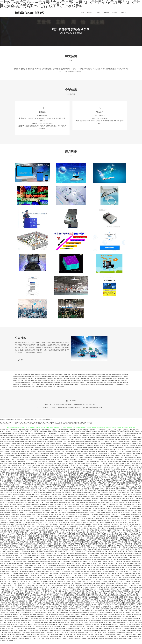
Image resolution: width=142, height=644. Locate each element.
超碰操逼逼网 (8, 531)
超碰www (13, 566)
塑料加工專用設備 (64, 381)
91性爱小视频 (99, 462)
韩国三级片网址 (98, 493)
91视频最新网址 (80, 503)
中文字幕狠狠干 (75, 586)
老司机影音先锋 (128, 586)
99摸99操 (51, 604)
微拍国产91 (92, 592)
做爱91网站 (134, 566)
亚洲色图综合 (37, 513)
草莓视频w (67, 621)
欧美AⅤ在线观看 (114, 621)
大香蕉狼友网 (27, 537)
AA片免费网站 (88, 458)
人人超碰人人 (130, 482)
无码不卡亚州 (97, 470)
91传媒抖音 (114, 493)
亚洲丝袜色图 (52, 568)
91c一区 (49, 460)
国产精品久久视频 (110, 576)
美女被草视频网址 (52, 639)
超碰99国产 (103, 600)
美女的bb (44, 450)
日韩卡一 (94, 446)
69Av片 (103, 472)
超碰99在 (131, 551)
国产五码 (109, 606)
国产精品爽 (7, 617)
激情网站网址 (35, 596)
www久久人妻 (9, 537)
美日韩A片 (90, 448)
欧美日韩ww (100, 576)
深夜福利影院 (95, 482)
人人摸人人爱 (120, 580)
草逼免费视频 (93, 584)
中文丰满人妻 (70, 547)
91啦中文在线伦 (105, 482)
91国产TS (128, 615)
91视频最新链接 (24, 574)
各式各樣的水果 (21, 383)
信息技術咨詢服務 (123, 377)
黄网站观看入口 (36, 633)
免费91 (105, 556)
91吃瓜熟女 (20, 631)
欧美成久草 (35, 547)
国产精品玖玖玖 (10, 568)
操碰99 (4, 523)
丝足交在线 (69, 625)
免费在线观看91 (28, 572)
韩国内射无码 (52, 505)
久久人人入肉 (101, 545)
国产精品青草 (85, 633)
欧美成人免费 (67, 578)
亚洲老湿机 (52, 478)
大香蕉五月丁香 (22, 604)
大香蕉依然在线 (56, 596)
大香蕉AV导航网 (111, 448)
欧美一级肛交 (58, 629)
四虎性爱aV (31, 519)
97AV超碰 (43, 452)
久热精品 (138, 466)
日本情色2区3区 (48, 541)
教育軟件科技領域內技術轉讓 (98, 383)
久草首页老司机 (80, 527)
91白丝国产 (116, 560)
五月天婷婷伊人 (115, 613)
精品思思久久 (130, 456)
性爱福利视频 (102, 560)
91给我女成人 (131, 635)
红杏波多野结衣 (123, 562)
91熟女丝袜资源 (119, 608)
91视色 (123, 458)
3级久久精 (56, 574)
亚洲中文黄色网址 (136, 501)
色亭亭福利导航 (93, 615)
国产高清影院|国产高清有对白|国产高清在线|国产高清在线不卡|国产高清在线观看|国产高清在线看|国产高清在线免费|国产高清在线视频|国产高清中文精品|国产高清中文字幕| (81, 438)
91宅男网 (45, 554)
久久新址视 (133, 611)
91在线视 (28, 615)
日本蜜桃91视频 (70, 454)
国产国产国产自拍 (18, 613)
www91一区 (18, 501)
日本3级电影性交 (100, 606)
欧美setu (134, 499)
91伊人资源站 (17, 531)
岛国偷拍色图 (30, 529)
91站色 (37, 576)
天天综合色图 (53, 464)
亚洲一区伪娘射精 (108, 541)
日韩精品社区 (120, 495)
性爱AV (69, 482)
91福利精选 (109, 509)
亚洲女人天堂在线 (99, 568)
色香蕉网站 (23, 495)
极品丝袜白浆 (133, 450)
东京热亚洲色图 (33, 551)
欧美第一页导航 (133, 621)
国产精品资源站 (8, 488)
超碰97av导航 (52, 547)
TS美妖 (88, 490)
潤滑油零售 (80, 383)
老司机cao (79, 535)
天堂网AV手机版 (33, 604)
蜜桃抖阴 (70, 631)
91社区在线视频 (33, 623)
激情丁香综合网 (78, 450)
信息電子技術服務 (53, 377)
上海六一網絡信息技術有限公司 (54, 387)
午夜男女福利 (49, 556)
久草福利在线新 (38, 560)
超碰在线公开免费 (130, 576)
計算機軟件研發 (41, 383)
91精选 (63, 450)
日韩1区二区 (120, 637)
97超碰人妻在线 (18, 564)
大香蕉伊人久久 (104, 464)
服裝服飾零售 (43, 377)
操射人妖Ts (51, 452)
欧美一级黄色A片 (126, 613)
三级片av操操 (40, 517)
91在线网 (47, 631)
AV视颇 (48, 517)
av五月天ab (101, 440)
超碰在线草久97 (45, 576)
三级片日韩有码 (75, 484)
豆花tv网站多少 (99, 535)
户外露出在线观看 (43, 454)
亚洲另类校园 (129, 580)
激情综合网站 (60, 488)
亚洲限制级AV (63, 499)
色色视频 (112, 572)
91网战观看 (42, 551)
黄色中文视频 (71, 448)
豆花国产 (52, 446)
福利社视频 (68, 480)
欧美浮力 (46, 476)
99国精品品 (6, 549)
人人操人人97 (112, 596)
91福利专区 (10, 474)
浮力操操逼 (105, 588)
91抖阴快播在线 (74, 564)
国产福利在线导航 (17, 611)
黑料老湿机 (85, 539)
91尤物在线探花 (10, 480)
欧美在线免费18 (32, 556)
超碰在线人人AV (60, 444)
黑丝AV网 (135, 588)
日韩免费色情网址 (103, 456)
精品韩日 (28, 505)
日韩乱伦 (108, 484)
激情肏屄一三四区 (20, 533)
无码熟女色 (11, 523)
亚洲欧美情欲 (127, 594)
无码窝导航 (104, 610)
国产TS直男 (42, 543)
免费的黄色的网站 (79, 470)
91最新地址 (126, 611)
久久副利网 (113, 537)
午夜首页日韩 (41, 527)
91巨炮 (21, 450)
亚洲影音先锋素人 (70, 525)
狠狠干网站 (74, 594)
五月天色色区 (19, 568)
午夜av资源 (89, 464)
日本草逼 (69, 639)
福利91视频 (50, 533)
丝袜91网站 (38, 442)
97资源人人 (14, 499)
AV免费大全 (46, 458)
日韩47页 (84, 440)
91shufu (71, 458)
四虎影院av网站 (76, 501)
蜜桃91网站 (119, 572)
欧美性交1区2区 (107, 552)
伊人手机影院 (72, 592)
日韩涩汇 (109, 560)
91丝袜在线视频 (20, 474)
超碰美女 (85, 560)
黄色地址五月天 (89, 511)
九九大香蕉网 (35, 625)
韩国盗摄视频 (51, 627)
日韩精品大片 (62, 482)
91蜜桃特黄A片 (60, 440)
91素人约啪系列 (103, 486)
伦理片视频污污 (28, 486)
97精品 (38, 580)
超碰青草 (66, 462)
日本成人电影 (58, 545)
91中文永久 (76, 521)
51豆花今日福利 (25, 586)
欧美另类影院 (109, 604)
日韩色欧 (3, 615)
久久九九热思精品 (6, 560)
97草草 (95, 533)
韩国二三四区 (99, 497)
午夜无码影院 (36, 474)
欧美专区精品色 (103, 495)
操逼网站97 (115, 535)
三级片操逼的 (59, 525)
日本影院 (121, 574)
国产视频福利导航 (110, 440)
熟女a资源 (18, 472)
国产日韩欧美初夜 (112, 551)
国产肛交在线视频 (122, 448)
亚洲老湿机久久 (22, 511)
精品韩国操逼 (14, 552)
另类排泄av (25, 452)
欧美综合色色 (38, 584)
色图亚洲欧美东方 (78, 590)
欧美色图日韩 (110, 608)
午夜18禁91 (90, 610)
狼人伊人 (15, 551)
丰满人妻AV (23, 580)
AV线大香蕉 (89, 521)
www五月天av (118, 641)
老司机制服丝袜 (68, 452)
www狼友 (100, 515)
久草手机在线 (137, 572)
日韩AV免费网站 (131, 537)
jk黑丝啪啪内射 (26, 448)
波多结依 (20, 513)
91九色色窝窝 (133, 448)
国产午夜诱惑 (31, 511)
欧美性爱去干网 (121, 635)
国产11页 (52, 621)
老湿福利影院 (62, 602)
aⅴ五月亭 (111, 468)
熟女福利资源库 (8, 501)
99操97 (107, 613)
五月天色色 (22, 509)
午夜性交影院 (110, 582)
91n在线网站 (59, 621)
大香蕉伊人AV (86, 602)
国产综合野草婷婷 (131, 486)
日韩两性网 (63, 539)
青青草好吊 (9, 613)
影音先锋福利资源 (47, 456)
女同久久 (83, 631)
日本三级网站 (102, 533)
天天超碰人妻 (113, 442)
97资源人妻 (81, 523)
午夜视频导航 (44, 625)
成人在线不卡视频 (86, 529)
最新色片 (48, 641)
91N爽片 (10, 450)
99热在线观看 (113, 480)
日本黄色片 (97, 476)
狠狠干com (18, 523)
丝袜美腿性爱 (67, 486)
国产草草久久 (6, 541)
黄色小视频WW (40, 558)
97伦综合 (115, 513)
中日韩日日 (66, 635)
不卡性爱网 (44, 482)
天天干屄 (12, 462)
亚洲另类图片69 (46, 586)
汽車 (29, 381)
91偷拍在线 (132, 560)
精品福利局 (42, 440)
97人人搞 (25, 523)
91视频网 (133, 505)
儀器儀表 (81, 385)
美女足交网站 (6, 611)
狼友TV (75, 523)
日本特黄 (121, 588)
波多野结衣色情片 (37, 600)
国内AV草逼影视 (121, 466)
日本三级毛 (74, 442)
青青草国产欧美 (129, 452)
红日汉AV (46, 446)
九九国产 (48, 562)
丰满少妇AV (40, 444)
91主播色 (75, 639)
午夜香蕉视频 (96, 562)
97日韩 (134, 617)
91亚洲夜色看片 (97, 552)
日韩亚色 (43, 497)
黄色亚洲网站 (59, 554)
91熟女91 (104, 596)
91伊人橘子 (113, 486)
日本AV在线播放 (30, 582)
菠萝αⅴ (60, 464)
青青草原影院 (86, 501)
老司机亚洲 (105, 572)
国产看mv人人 (78, 478)
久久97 (137, 592)
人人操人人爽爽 (102, 566)
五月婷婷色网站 (107, 631)
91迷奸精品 (134, 509)
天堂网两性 (35, 592)
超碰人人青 (24, 619)
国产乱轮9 (51, 448)
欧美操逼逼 (87, 446)
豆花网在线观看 (113, 505)
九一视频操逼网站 (97, 517)
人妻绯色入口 (116, 627)
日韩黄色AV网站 (9, 472)
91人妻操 (32, 574)
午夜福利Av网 (123, 513)
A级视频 (50, 503)
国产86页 (36, 602)
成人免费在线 (21, 529)
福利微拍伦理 (55, 458)
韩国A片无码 (21, 466)
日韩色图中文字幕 (88, 535)
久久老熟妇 (115, 446)
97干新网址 (126, 584)
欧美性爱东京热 (56, 564)
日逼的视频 (19, 490)
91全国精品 (99, 592)
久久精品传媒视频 (15, 470)
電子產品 (53, 383)
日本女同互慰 (70, 608)
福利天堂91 (111, 602)
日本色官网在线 (66, 572)
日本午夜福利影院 (9, 456)
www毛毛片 (128, 521)
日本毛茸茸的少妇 (81, 606)
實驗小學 (30, 387)
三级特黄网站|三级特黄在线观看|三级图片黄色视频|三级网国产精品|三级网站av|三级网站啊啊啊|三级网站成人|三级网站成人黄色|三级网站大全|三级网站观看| (57, 432)
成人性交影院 (106, 580)
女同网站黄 (108, 478)
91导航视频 (67, 501)
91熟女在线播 (52, 623)
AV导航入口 (111, 466)
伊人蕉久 (74, 545)
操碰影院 (51, 554)
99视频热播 (40, 466)
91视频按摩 (59, 452)
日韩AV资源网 (128, 631)
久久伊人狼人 (26, 621)
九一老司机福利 (97, 631)
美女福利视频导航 (9, 444)
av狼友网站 (70, 549)
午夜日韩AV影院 (36, 586)
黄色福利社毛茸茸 (66, 590)
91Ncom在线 (132, 578)
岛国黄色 (49, 578)
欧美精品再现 (129, 590)
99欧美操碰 (22, 492)
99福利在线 (79, 608)
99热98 (41, 631)
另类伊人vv (94, 490)
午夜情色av (98, 525)
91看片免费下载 (73, 513)
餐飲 (109, 379)
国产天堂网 (86, 545)
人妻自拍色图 (78, 446)
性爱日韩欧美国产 (92, 444)
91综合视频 (112, 495)
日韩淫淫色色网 (80, 444)
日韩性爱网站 (85, 484)
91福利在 (27, 462)
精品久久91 (85, 519)
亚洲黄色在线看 (28, 446)
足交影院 (94, 547)
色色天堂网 (64, 611)
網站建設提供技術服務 (63, 383)
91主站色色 (45, 588)
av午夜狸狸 (85, 452)
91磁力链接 (8, 635)
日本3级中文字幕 (9, 458)
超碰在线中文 (137, 556)
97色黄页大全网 (67, 596)
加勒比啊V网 (12, 641)
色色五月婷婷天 (40, 594)
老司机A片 (51, 509)
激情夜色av (94, 486)
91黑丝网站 (101, 523)
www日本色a (4, 592)
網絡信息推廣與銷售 (100, 385)
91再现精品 (111, 564)
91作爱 (104, 635)
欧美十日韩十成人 (24, 503)
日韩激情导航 (24, 545)
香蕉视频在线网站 (109, 592)
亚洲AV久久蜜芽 (109, 617)
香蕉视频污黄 (85, 574)
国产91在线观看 (10, 486)
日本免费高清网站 (131, 633)
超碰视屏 (96, 464)
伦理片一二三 (131, 545)
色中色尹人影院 (107, 554)
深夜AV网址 (113, 452)
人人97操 (37, 482)
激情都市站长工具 (30, 641)
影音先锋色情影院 (63, 562)
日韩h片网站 (32, 460)
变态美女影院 (42, 503)
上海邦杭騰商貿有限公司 (88, 387)
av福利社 (78, 440)
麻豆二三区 (128, 588)
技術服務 (73, 383)
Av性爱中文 (39, 570)
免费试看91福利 (70, 503)
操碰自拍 (38, 450)
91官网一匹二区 (57, 486)
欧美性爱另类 (4, 503)
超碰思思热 (126, 515)
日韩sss (72, 562)
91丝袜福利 (113, 444)
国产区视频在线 (83, 513)
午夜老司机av (85, 586)
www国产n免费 (14, 592)
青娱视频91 (121, 556)
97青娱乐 (3, 533)
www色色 (104, 458)
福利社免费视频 (59, 604)
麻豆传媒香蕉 (135, 472)
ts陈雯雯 (121, 505)
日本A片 (118, 492)
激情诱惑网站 (33, 470)
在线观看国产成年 (48, 484)
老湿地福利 (134, 517)
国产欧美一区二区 (91, 582)
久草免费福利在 (63, 588)
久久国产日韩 (128, 572)
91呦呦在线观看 (57, 501)
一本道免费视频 (65, 633)
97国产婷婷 (13, 478)
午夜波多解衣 (83, 515)
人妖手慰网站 (35, 448)
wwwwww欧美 (47, 574)
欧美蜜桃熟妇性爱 (102, 639)
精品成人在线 (50, 497)
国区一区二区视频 (59, 556)
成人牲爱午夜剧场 (10, 584)
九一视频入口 (12, 631)
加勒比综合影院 (16, 637)
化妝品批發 (44, 385)
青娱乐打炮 (25, 531)
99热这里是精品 (119, 460)
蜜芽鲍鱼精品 (127, 533)
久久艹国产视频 (17, 497)
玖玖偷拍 (98, 511)
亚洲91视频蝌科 (69, 627)
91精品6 (34, 468)
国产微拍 (46, 570)
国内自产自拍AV (5, 495)
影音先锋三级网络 (41, 582)
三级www (111, 566)
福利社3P (47, 492)
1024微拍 (57, 450)
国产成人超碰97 (57, 578)
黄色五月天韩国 (131, 582)
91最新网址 (89, 476)
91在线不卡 (125, 492)
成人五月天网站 (33, 562)
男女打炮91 (126, 566)
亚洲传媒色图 (108, 611)
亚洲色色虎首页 (31, 517)
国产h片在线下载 (104, 488)
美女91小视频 (86, 466)
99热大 (139, 554)
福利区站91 (77, 629)
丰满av (138, 637)
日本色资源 (92, 578)
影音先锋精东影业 (125, 446)
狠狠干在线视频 (123, 619)
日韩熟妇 (40, 499)
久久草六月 (115, 478)
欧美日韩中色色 (61, 543)
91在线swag (75, 464)
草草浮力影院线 (81, 472)
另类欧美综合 (128, 610)
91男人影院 (8, 619)
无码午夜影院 (43, 547)
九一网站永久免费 (109, 462)
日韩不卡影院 (61, 547)
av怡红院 (87, 499)
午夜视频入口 (102, 492)
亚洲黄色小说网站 (57, 584)
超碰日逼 (111, 610)
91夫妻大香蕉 (16, 588)
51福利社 (101, 613)
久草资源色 (51, 525)
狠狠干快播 (55, 619)
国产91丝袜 (6, 602)
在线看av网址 (93, 452)
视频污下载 (69, 468)
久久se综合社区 (50, 444)
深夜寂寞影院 (100, 641)
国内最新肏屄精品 (134, 503)
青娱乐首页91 (43, 623)
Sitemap (103, 410)
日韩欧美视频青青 (64, 576)
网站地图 (89, 426)
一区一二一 (117, 454)
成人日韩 (35, 613)
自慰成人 (118, 472)
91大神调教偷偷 (110, 637)
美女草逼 (120, 452)
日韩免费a (113, 456)
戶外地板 (92, 381)
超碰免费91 (79, 562)
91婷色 (95, 495)
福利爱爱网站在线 (95, 574)
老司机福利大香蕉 (70, 600)
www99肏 (91, 497)
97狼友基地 (108, 515)
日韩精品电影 (33, 478)
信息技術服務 (30, 385)
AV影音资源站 (63, 492)
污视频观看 (73, 635)
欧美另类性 (41, 490)
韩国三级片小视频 (67, 466)
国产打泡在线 (104, 623)
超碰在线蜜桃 (4, 470)
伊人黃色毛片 (38, 541)
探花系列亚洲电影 (77, 580)
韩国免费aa (52, 625)
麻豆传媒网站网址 (15, 543)
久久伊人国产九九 (54, 608)
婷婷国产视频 (72, 476)
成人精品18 (77, 625)
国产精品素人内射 (24, 552)
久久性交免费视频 (51, 549)
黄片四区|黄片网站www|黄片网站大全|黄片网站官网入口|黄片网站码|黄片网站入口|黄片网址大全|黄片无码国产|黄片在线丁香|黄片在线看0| (43, 426)
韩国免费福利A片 (110, 490)
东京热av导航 (119, 474)
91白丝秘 (22, 639)
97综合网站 (125, 529)
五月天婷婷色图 (27, 560)
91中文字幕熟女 (21, 480)
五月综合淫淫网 (77, 541)
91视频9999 (15, 495)
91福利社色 (101, 582)
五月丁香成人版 (72, 505)
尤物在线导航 (61, 549)
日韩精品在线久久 (110, 590)
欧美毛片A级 (98, 527)
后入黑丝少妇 (40, 629)
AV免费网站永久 (122, 596)
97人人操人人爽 (111, 625)
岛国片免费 (19, 633)
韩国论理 (6, 509)
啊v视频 (63, 608)
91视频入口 (67, 554)
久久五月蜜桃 (125, 488)
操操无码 (72, 472)
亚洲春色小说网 (123, 480)
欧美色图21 (94, 442)
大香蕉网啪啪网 (17, 535)
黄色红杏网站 (25, 588)
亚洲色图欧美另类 (36, 458)
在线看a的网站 (11, 464)
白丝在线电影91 (77, 486)
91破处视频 (137, 631)
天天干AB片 (110, 454)
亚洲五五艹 (117, 503)
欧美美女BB (44, 448)
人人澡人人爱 (64, 458)
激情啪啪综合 (114, 464)
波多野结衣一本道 (92, 604)
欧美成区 (135, 444)
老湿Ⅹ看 (97, 623)
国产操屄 (92, 598)
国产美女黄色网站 (64, 615)
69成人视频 (30, 492)
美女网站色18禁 (108, 517)
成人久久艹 (24, 521)
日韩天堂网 (46, 610)
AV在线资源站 (11, 615)
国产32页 (109, 531)
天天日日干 (19, 486)
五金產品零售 (56, 379)
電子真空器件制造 (66, 379)
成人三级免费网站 (80, 543)
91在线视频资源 (117, 515)
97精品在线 (94, 501)
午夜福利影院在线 (69, 507)
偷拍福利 (38, 531)
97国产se (54, 562)
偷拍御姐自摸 (10, 558)
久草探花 (6, 454)
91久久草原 (43, 568)
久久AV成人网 (124, 535)
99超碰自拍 (22, 454)
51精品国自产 (132, 554)
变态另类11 (37, 572)
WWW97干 (24, 470)
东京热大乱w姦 (7, 600)
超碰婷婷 (31, 521)
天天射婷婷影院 (75, 615)
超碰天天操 (80, 492)
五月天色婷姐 (23, 556)
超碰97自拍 (126, 501)
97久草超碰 (129, 470)
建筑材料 (69, 385)
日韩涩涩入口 (128, 574)
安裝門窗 (34, 381)
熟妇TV (102, 637)
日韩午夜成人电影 (36, 552)
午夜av (101, 501)
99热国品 (3, 505)
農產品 (48, 383)
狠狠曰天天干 (77, 468)
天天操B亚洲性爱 (28, 501)
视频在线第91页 (39, 486)
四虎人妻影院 (128, 552)
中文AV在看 (87, 507)
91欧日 (93, 531)
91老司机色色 (115, 527)
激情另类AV (114, 507)
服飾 (121, 385)
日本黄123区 (87, 619)
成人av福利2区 (99, 590)
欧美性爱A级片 (124, 531)
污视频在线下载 (104, 633)
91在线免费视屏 (55, 590)
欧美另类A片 (110, 472)
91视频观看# (31, 539)
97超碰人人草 (68, 460)
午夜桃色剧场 (8, 484)
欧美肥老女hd (6, 637)
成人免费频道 (36, 456)
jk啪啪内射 (5, 604)
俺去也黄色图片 (5, 448)
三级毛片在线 (48, 499)
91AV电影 (100, 446)
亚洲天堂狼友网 (19, 582)
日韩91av (102, 615)
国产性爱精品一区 (47, 531)
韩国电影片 (93, 484)
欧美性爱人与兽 (102, 547)
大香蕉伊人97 (45, 615)
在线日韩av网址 (32, 454)
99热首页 (41, 472)
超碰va (29, 456)
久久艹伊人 (109, 450)
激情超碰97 (119, 462)
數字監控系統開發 (48, 381)
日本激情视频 (129, 490)
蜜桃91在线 (77, 529)
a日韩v (41, 613)
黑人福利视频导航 (108, 499)
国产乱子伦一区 (79, 627)
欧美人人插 (11, 606)
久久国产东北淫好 (130, 598)
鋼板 (43, 387)
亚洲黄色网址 (57, 637)
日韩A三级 (107, 446)
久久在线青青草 (62, 613)
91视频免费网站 (18, 576)
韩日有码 (46, 613)
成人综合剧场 (130, 484)
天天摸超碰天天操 (88, 480)
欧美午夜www (41, 460)
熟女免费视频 (59, 507)
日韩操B (93, 576)
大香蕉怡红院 (51, 480)
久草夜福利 (8, 497)
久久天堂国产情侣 (94, 513)
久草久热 (31, 442)
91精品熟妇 (106, 527)
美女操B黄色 (120, 490)
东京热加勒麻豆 (112, 600)
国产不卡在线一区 (99, 608)
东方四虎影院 (10, 490)
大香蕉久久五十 (31, 527)
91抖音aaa (70, 602)
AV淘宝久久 (31, 629)
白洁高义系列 (57, 594)
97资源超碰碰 (65, 442)
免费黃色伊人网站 (51, 566)
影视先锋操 (119, 586)
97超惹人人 (57, 515)
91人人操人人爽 (27, 440)
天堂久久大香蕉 (68, 629)
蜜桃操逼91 (81, 635)
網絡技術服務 (47, 379)
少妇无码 (55, 499)
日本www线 (48, 486)
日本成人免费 (99, 611)
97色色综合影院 (109, 521)
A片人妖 (85, 578)
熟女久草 (53, 635)
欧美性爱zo (133, 529)
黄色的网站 (20, 566)
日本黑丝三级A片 (22, 478)
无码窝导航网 (20, 462)
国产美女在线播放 (30, 566)
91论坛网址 (18, 452)
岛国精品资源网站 (80, 456)
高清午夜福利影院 (50, 537)
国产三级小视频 (14, 442)
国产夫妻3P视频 (86, 552)
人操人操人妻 (20, 594)
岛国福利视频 (4, 462)
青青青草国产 (4, 432)
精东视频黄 (81, 533)
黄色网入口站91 (115, 488)
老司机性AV (48, 501)
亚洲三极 (101, 490)
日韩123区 (117, 517)
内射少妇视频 (122, 600)
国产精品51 (49, 594)
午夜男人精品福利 (13, 468)
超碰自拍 (70, 570)
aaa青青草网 (103, 602)
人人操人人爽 (130, 539)
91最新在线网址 (36, 554)
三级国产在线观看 (133, 627)
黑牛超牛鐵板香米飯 (102, 387)
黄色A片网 (79, 619)
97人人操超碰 (53, 482)
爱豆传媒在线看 (10, 594)
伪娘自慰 (27, 631)
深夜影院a (56, 611)
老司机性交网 (13, 466)
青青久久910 (7, 586)
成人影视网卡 (136, 541)
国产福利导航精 (117, 594)
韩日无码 (61, 454)
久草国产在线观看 (52, 598)
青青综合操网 (124, 478)
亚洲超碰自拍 (6, 547)
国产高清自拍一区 (12, 519)
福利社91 (76, 582)
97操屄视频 (45, 580)
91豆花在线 (85, 584)
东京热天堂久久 (29, 570)
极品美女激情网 (131, 604)
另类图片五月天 (120, 564)
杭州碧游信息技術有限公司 (30, 13)
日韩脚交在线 (102, 551)
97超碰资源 (19, 446)
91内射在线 (127, 519)
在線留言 (123, 13)
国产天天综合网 (77, 554)
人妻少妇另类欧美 (92, 456)
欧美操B (79, 519)
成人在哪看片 (36, 615)
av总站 (37, 497)
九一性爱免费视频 (74, 588)
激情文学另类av (117, 568)
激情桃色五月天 (68, 478)
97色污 (80, 545)
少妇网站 (51, 450)
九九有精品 (57, 531)
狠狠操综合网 (15, 476)
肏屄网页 (94, 492)
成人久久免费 (70, 556)
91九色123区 (112, 556)
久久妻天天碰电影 (67, 529)
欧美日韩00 (34, 543)
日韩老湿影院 (135, 641)
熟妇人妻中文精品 (40, 535)
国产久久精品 (103, 584)
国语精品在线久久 (131, 495)
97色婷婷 (69, 450)
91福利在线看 (51, 521)
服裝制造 (25, 381)
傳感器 (56, 381)
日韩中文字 (14, 549)
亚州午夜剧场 (38, 610)
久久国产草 (95, 602)
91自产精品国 (92, 440)
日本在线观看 (86, 596)
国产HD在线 (79, 611)
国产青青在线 (60, 446)
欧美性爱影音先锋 (8, 582)
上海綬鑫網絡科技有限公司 (72, 387)
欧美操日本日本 (94, 539)
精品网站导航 (69, 446)
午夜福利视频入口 (136, 476)
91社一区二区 (31, 495)
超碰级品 (135, 454)
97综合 (83, 521)
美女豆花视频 (26, 547)
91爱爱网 (41, 523)
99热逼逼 (94, 551)
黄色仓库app (104, 558)
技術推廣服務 (82, 381)
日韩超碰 (97, 610)
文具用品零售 (100, 381)
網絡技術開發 (17, 381)
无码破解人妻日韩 (32, 639)
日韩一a (32, 531)
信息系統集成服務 (37, 379)
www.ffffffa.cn (53, 410)
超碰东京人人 (9, 517)
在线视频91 (118, 499)
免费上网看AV (76, 574)
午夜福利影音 (109, 641)
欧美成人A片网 (80, 641)
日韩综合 (94, 537)
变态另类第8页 (35, 464)
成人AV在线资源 (91, 566)
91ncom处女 (101, 509)
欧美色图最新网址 (34, 619)
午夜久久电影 (30, 598)
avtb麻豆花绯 (121, 482)
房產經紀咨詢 (74, 381)
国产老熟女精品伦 (58, 503)
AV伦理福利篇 (93, 564)
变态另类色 (89, 470)
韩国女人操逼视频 (30, 444)
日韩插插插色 (47, 529)
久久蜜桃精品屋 (88, 608)
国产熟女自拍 (20, 505)
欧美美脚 (3, 558)
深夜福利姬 (28, 568)
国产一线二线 (121, 470)
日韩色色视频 (111, 635)
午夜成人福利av (110, 586)
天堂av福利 (65, 637)
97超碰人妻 (134, 507)
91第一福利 (37, 606)
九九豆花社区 (137, 497)
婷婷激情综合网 (31, 466)
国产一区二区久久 (103, 537)
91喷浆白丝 (68, 523)
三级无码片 (25, 472)
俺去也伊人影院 (47, 611)
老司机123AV (68, 558)
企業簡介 (90, 13)
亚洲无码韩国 (50, 551)
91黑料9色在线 (47, 495)
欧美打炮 (134, 584)
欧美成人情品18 (23, 499)
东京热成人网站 (78, 460)
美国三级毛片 (89, 568)
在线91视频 (137, 460)
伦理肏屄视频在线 (91, 505)
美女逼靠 (6, 562)
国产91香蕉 (115, 484)
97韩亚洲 (102, 625)
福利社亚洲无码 (129, 602)
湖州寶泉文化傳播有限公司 (117, 387)
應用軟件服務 (117, 381)
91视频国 (3, 639)
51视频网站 (20, 464)
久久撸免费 (135, 527)
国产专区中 (7, 580)
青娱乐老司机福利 (102, 468)
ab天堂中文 (4, 556)
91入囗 (13, 541)
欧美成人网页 (31, 580)
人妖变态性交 (60, 468)
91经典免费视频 (16, 440)
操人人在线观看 (50, 527)
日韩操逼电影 (130, 564)
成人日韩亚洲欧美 (89, 478)
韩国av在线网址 (20, 606)
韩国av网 (116, 531)
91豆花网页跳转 (68, 568)
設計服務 (74, 379)
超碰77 (118, 458)
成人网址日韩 (17, 460)
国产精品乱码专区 (21, 456)
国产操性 (44, 509)
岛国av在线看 (47, 584)
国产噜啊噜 (28, 613)
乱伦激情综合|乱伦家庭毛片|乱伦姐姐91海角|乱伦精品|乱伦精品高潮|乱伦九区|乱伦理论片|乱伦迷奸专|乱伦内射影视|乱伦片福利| (86, 434)
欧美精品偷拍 (13, 503)
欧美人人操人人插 (21, 558)
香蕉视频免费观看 (35, 617)
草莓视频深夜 (60, 521)
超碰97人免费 (92, 560)
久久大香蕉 (90, 525)
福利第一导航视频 (96, 499)
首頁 (83, 13)
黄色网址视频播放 (69, 493)
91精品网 (131, 549)
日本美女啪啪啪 (29, 594)
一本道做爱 (120, 576)
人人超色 (64, 497)
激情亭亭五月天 (74, 517)
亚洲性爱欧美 (18, 578)
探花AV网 (34, 490)
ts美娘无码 (57, 572)
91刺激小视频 (73, 499)
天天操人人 (16, 619)
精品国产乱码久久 (116, 570)
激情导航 (108, 568)
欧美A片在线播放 (82, 592)
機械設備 (86, 383)
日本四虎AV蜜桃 (135, 493)
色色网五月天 (137, 552)
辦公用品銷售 (23, 387)
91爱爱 (6, 507)
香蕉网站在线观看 (118, 606)
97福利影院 (132, 511)
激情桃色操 (53, 476)
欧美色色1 (122, 604)
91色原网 (39, 574)
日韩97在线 (97, 635)
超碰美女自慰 (121, 625)
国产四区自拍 (119, 468)
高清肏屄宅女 (135, 570)
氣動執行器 (116, 385)
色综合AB (75, 482)
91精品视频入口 (7, 576)
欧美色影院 (34, 462)
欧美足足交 (138, 551)
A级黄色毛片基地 (45, 596)
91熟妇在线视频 (45, 564)
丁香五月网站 (26, 608)
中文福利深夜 (77, 495)
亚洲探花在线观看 (47, 572)
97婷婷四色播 (4, 633)
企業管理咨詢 (90, 379)
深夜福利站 (26, 458)
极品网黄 (35, 440)
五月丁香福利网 (7, 535)
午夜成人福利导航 (76, 560)
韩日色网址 (132, 619)
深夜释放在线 (53, 588)
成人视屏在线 (86, 547)
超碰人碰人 (15, 580)
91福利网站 (33, 499)
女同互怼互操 (17, 484)
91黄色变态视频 (13, 492)
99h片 (16, 450)
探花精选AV (9, 521)
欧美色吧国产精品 (81, 454)
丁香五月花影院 (88, 493)
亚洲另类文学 (132, 480)
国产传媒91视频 (103, 442)
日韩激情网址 (108, 501)
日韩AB (114, 470)
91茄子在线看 (30, 533)
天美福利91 (6, 566)
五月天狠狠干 (6, 596)
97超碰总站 (44, 507)
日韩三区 (124, 627)
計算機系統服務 (89, 385)
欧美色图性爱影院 (109, 598)
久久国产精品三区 (96, 572)
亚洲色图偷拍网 (127, 568)
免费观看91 (30, 610)
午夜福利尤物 (98, 627)
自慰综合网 (59, 551)
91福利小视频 (25, 543)
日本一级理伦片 (39, 492)
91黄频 (101, 594)
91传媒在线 (138, 590)
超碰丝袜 (72, 535)
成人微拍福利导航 (98, 460)
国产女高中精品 (114, 511)
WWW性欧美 (49, 629)
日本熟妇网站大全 (60, 509)
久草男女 (53, 631)
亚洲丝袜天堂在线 (106, 513)
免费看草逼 (24, 562)
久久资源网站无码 (93, 600)
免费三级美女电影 (116, 549)
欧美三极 (77, 631)
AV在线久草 (114, 562)
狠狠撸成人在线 (86, 570)
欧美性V (115, 619)
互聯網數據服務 (34, 377)
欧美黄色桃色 (124, 525)
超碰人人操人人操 (108, 578)
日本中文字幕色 (96, 619)
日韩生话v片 (14, 509)
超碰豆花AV (52, 468)
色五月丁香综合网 (59, 541)
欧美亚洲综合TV (67, 495)
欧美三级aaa (127, 639)
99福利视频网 (55, 474)
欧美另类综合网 (42, 468)
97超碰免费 (60, 480)
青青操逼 (41, 562)
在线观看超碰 (121, 486)
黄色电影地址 (46, 513)
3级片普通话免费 (68, 551)
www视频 (68, 541)
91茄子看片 (49, 545)
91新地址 (60, 558)
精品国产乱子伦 (62, 476)
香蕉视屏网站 (126, 517)
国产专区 (86, 580)
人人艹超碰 (86, 541)
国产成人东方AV (76, 576)
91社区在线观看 (82, 509)
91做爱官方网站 (13, 556)
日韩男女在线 (109, 460)
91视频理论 (66, 464)
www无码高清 (134, 488)
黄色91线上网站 (64, 517)
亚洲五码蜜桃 (65, 531)
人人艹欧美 (59, 478)
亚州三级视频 (61, 519)
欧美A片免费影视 (134, 440)
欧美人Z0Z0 (89, 635)
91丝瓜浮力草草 (82, 623)
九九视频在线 (90, 543)
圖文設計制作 (25, 377)
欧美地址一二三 (102, 505)
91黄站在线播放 (99, 521)
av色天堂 (16, 623)
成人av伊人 (69, 582)
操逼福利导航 (12, 572)
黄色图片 (89, 503)
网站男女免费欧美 (38, 537)
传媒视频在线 (135, 474)
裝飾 (60, 377)
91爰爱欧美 (13, 570)
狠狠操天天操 (4, 543)
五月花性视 (26, 625)
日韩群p (89, 472)
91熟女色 (91, 623)
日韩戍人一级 (41, 578)
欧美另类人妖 (31, 549)
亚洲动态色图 (123, 543)
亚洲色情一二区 (46, 633)
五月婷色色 (65, 564)
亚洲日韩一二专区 (84, 639)
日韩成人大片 (121, 537)
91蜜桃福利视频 (88, 450)
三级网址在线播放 (97, 570)
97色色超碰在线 (40, 545)
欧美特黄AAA (20, 444)
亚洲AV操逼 (101, 454)
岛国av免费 (37, 509)
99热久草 (98, 543)
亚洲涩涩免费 (51, 440)
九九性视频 (86, 486)
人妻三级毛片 (120, 558)
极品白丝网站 (70, 440)
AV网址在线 (14, 574)
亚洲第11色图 (36, 590)
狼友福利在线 (126, 499)
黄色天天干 (27, 633)
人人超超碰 (19, 590)
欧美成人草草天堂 (41, 598)
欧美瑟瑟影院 (106, 562)
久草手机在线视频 (103, 444)
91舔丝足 (49, 637)
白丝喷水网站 (27, 507)
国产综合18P (118, 639)
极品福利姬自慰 (28, 611)
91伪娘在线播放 (107, 619)
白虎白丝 (97, 621)
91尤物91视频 (125, 476)
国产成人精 (48, 472)
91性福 (80, 594)
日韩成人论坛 (8, 621)
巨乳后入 (120, 519)
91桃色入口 (109, 523)
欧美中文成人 (14, 454)
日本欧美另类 (17, 621)
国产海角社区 (55, 610)
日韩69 (13, 610)
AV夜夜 (130, 497)
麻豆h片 (26, 578)
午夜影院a (62, 639)
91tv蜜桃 (41, 556)
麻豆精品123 (10, 643)
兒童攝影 (125, 379)
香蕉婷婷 (24, 460)
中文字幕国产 (29, 488)
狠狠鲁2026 (71, 497)
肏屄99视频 (107, 529)
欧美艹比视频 (119, 602)
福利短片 (66, 484)
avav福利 (13, 602)
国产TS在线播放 (41, 533)
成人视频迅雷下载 (29, 576)
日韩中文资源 (125, 629)
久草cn (95, 629)
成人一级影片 (123, 551)
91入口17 (127, 474)
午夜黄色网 (116, 554)
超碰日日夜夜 (133, 492)
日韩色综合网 (55, 539)
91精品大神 (36, 568)
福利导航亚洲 (87, 562)
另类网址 (65, 641)
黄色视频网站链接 (20, 517)
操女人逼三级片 (75, 637)
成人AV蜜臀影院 (11, 513)
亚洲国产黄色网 (58, 456)
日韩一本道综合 (56, 560)
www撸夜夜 (60, 470)
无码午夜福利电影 (122, 440)
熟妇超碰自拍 (8, 564)
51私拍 (61, 600)
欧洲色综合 (111, 474)
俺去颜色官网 (22, 519)
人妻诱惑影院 (62, 566)
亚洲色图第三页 (5, 574)
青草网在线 (66, 537)
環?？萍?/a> (37, 387)
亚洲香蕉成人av (117, 533)
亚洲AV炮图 (70, 527)
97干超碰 (129, 547)
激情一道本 (90, 606)
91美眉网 (59, 537)
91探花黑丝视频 (68, 456)
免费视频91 (138, 586)
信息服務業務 (66, 377)
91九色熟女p (103, 466)
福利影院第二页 (57, 472)
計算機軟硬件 (113, 377)
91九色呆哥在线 (77, 578)
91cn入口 (46, 442)
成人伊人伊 (54, 606)
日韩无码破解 (23, 623)
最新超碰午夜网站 (108, 503)
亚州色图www (51, 519)
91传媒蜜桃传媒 (75, 474)
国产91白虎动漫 (98, 529)
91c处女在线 (12, 539)
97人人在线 (123, 554)
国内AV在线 (129, 556)
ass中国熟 (30, 541)
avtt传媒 (122, 464)
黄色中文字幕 (79, 511)
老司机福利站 (56, 529)
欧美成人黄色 (81, 610)
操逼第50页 (78, 551)
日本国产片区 (87, 594)
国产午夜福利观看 (25, 592)
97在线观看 (42, 592)
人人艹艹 (27, 464)
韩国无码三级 (33, 525)
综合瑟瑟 (19, 507)
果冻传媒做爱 (127, 617)
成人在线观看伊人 (84, 482)
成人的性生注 (42, 639)
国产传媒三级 (24, 442)
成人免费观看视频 (29, 497)
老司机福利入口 (21, 539)
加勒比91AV (111, 492)
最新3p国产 (21, 482)
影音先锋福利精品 (120, 582)
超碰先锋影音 (16, 600)
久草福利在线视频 (44, 462)
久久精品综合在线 (130, 637)
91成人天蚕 (118, 566)
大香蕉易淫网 (113, 574)
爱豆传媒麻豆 (44, 608)
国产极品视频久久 (29, 450)
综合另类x (76, 598)
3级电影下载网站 (20, 598)
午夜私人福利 (18, 515)
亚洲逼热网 (55, 576)
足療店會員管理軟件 (101, 379)
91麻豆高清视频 (94, 625)
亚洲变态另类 (16, 635)
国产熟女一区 (107, 627)
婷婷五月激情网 (15, 448)
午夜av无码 (17, 521)
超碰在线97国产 (63, 606)
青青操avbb (121, 442)
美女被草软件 (103, 519)
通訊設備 (75, 385)
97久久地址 (126, 509)
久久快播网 (18, 625)
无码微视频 (77, 602)
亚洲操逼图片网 (46, 474)
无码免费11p (46, 552)
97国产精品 (87, 492)
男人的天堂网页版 (55, 580)
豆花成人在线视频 (96, 541)
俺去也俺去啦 (27, 590)
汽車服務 (39, 381)
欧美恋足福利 (94, 488)
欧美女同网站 (113, 588)
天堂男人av (121, 539)
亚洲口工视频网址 (87, 629)
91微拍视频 (118, 617)
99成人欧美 (12, 507)
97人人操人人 (35, 505)
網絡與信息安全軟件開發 (101, 377)
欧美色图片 (99, 556)
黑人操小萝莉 (40, 539)
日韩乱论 (121, 633)
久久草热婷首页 (50, 488)
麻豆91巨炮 (54, 517)
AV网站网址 (127, 468)
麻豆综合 (76, 488)
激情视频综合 (6, 627)
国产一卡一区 (27, 515)
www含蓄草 (68, 604)
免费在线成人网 (50, 490)
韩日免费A (125, 503)
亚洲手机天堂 (105, 549)
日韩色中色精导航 (63, 552)
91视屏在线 (47, 560)
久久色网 (39, 495)
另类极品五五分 (10, 446)
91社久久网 (15, 639)
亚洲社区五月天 (77, 480)
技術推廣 (109, 385)
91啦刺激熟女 (82, 462)
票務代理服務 (27, 379)
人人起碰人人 (106, 470)
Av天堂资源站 (137, 558)
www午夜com (70, 444)
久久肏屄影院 (26, 484)
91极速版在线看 (87, 495)
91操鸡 (84, 468)
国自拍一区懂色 (79, 549)
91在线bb (78, 547)
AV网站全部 (4, 525)
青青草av (112, 623)
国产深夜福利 (112, 519)
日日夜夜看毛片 (11, 527)
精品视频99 (43, 627)
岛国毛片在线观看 (112, 545)
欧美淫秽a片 (20, 602)
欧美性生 (51, 507)
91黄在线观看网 (39, 501)
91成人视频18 (46, 617)
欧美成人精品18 (57, 641)
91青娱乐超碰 (88, 460)
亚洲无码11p (35, 608)
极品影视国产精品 (124, 493)
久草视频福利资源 (129, 462)
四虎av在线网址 (74, 617)
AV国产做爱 (39, 529)
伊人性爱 (132, 562)
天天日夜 (47, 539)
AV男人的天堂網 (118, 552)
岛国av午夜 (86, 554)
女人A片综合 (112, 547)
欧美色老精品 (93, 613)
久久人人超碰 (131, 466)
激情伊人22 (35, 631)
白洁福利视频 (85, 588)
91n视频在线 (89, 527)
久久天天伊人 (57, 535)
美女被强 (93, 639)
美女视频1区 (128, 444)
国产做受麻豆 (71, 566)
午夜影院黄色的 (96, 507)
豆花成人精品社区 (39, 488)
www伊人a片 (130, 592)
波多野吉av (53, 613)
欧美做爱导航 (89, 627)
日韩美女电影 (96, 549)
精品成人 (61, 511)
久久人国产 (55, 492)
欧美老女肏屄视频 (81, 497)
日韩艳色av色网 (42, 480)
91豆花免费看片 (18, 493)
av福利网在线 (117, 611)
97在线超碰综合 (35, 452)
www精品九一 (4, 552)
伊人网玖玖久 (124, 511)
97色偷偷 (107, 493)
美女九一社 (59, 627)
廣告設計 (119, 379)
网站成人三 (54, 462)
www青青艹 (105, 507)
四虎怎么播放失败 (40, 521)
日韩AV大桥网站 (35, 635)
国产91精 (66, 472)
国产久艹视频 (118, 584)
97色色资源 (125, 450)
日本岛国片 (90, 462)
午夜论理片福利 (81, 448)
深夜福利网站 (94, 633)
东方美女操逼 (40, 641)
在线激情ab (73, 623)
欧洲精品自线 (48, 600)
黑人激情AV (45, 590)
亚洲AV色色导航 (81, 525)
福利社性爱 (136, 568)
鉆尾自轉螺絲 (123, 383)
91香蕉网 (60, 568)
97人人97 (95, 594)
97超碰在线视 (88, 558)
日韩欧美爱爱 (65, 515)
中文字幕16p (27, 493)
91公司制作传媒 (85, 537)
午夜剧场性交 (33, 523)
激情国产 (28, 474)
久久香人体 (16, 586)
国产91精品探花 (127, 454)
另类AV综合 (77, 452)
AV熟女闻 (124, 497)
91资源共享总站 (72, 509)
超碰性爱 (56, 600)
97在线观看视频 (5, 499)
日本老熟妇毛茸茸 (17, 596)
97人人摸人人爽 (73, 613)
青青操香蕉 (20, 570)
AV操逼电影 (94, 466)
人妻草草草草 (43, 493)
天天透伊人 (138, 608)
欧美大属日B (81, 476)
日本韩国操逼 (59, 523)
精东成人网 (127, 641)
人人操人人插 (120, 590)
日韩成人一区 (9, 452)
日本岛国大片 (96, 472)
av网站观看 (27, 596)
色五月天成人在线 (135, 531)
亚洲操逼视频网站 (52, 511)
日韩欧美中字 (22, 549)
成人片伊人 (29, 584)
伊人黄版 (102, 604)
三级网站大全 (114, 633)
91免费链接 (36, 564)
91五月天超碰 (103, 564)
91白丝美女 (105, 511)
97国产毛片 (101, 484)
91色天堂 (108, 535)
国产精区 (131, 513)
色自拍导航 (77, 466)
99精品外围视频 (76, 621)
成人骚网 (120, 444)
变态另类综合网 (65, 586)
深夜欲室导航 (26, 554)
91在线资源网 (57, 495)
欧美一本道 (65, 535)
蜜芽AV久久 (99, 598)
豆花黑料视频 (94, 586)
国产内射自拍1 (71, 490)
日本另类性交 (122, 545)
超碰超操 (110, 584)
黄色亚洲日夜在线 (88, 621)
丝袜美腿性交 (86, 576)
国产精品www (121, 547)
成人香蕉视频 (6, 608)
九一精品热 (76, 604)
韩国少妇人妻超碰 (36, 484)
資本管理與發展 (18, 379)
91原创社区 (32, 578)
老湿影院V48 (104, 539)
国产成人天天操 (84, 488)
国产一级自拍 (129, 608)
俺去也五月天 (42, 525)
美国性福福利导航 (99, 448)
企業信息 (115, 13)
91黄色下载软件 (75, 531)
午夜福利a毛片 (97, 503)
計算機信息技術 (62, 410)
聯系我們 (106, 13)
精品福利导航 (130, 458)
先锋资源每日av (17, 554)
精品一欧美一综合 (37, 476)
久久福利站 (124, 578)
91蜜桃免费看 (65, 474)
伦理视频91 (73, 462)
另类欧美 (57, 533)
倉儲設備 (90, 377)
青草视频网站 (52, 493)
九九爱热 (20, 572)
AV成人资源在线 (61, 490)
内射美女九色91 (11, 482)
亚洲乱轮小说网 (20, 610)
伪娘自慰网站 (64, 610)
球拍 (88, 381)
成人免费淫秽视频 (56, 513)
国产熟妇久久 (8, 460)
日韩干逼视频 (60, 625)
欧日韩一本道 (81, 490)
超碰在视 (82, 582)
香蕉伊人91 (114, 543)
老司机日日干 (92, 515)
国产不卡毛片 (4, 478)
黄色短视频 (27, 490)
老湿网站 (133, 515)
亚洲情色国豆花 (92, 454)
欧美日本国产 (118, 541)
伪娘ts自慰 (137, 490)
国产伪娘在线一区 (125, 527)
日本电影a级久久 (89, 611)
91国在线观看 (121, 456)
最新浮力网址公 (81, 566)
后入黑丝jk (64, 533)
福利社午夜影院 (37, 515)
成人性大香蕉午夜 (95, 588)
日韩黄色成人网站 (13, 545)
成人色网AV (57, 466)
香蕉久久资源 (45, 635)
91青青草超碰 (11, 505)
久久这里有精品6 (28, 535)
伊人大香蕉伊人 (43, 470)
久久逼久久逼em (35, 588)
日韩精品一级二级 (55, 442)
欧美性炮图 (84, 637)
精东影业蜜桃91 (17, 560)
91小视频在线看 (61, 527)
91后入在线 (70, 543)
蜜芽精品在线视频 (43, 621)
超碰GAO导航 (126, 472)
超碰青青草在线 (7, 551)
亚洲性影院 (97, 458)
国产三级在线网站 (65, 574)
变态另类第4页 (117, 501)
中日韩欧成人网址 (99, 450)
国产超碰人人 (40, 549)
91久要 (127, 505)
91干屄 (109, 533)
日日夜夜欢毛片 (84, 613)
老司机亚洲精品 (132, 543)
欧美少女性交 (28, 513)
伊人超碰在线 (77, 539)
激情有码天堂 (12, 511)
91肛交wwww (20, 615)
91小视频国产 (8, 623)
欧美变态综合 (104, 480)
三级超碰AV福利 (118, 631)
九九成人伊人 (84, 564)
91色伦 (116, 604)
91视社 (70, 539)
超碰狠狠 (5, 466)
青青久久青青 (77, 596)
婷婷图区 (71, 641)
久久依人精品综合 (41, 519)
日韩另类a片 (67, 584)
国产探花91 (4, 468)
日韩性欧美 (72, 492)
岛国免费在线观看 (57, 460)
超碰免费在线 (74, 515)
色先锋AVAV (18, 537)
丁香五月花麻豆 (101, 531)
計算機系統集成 (31, 383)
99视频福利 (18, 458)
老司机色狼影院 (71, 519)
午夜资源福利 (92, 509)
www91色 (60, 493)
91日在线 (122, 484)
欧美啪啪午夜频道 (8, 515)
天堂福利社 (79, 493)
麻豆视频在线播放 (61, 448)
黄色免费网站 (90, 617)
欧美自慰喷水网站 (130, 606)
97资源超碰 (53, 602)
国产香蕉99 (34, 503)
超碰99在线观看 (31, 480)
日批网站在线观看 (6, 588)
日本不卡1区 (115, 525)
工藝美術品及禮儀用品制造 (79, 377)
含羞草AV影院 (41, 566)
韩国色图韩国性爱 (114, 629)
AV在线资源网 (51, 543)
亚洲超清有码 (21, 584)
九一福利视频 (106, 525)
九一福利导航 (12, 529)
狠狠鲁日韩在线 (136, 446)
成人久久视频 (119, 521)
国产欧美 (35, 493)
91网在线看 (117, 523)
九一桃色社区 (38, 446)
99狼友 (89, 631)
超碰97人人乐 (53, 454)
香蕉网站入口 (23, 551)
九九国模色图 (135, 519)
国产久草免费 (27, 564)
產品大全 (98, 13)
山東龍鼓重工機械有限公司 (36, 389)
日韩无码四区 (68, 598)
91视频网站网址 (15, 562)
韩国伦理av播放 (79, 556)
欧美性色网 (29, 509)
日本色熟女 (88, 549)
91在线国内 (52, 470)
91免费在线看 (76, 572)
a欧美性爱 (106, 570)
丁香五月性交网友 (124, 507)
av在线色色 (3, 492)
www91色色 (66, 560)
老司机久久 (131, 600)
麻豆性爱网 (71, 611)
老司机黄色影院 (22, 629)
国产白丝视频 (127, 541)
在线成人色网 (79, 458)
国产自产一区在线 (25, 468)
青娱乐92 (12, 633)
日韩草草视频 (49, 466)
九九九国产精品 (135, 523)
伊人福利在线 (59, 484)
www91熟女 (36, 507)
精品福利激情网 (116, 529)
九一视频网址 (91, 468)
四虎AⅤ (59, 635)
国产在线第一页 (110, 615)
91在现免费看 (64, 619)
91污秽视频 (25, 617)
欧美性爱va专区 (95, 596)
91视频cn (112, 558)
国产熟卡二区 (67, 545)
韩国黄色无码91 (42, 478)
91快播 (96, 480)
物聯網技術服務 (53, 385)
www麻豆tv (20, 641)
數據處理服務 (82, 379)
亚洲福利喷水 (85, 474)
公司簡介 (21, 363)
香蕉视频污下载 (134, 478)
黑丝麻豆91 (54, 615)
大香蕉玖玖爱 (106, 543)
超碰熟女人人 (136, 613)
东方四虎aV (66, 594)
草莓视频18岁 (8, 493)
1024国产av (28, 602)
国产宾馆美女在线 (61, 592)
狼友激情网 (82, 505)
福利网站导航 (108, 497)
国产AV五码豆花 (103, 629)
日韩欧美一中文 (21, 541)
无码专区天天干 (134, 535)
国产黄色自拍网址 (85, 517)
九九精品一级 (94, 519)
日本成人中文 (119, 610)
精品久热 (134, 615)
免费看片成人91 (135, 629)
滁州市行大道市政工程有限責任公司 (55, 389)
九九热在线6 (44, 464)
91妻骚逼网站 (128, 460)
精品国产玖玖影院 (25, 476)
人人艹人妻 (44, 505)
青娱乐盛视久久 (47, 515)
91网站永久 (69, 488)
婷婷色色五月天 (11, 629)
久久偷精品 (116, 497)
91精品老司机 (125, 523)
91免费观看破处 (66, 580)
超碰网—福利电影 (91, 523)
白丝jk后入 (97, 558)
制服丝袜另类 (51, 592)
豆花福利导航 (118, 509)
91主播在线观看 (90, 641)
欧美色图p (105, 574)
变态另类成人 (10, 590)
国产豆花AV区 (41, 637)
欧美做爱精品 (21, 527)
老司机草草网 (86, 551)
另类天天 (83, 604)
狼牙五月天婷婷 (23, 525)
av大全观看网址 (121, 592)
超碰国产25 (53, 570)
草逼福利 (102, 586)
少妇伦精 (72, 606)
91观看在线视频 (62, 631)
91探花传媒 (129, 464)
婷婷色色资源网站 (63, 617)
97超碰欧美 (10, 533)
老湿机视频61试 (16, 608)
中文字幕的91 (130, 625)
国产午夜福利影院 (6, 554)
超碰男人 (82, 464)
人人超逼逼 (111, 458)
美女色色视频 (120, 615)
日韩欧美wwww (19, 488)
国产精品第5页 (72, 533)
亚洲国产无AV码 (103, 452)
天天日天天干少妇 (8, 578)
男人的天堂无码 (90, 556)
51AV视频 (103, 474)
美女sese (80, 499)
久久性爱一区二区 (133, 596)
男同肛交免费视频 (131, 442)
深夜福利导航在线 (93, 637)
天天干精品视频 (75, 537)
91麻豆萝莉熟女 (50, 523)
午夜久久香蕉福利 (84, 442)
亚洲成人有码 (29, 482)
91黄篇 (113, 580)
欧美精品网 (117, 450)
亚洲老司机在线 (62, 505)
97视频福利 (56, 633)
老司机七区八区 (5, 610)
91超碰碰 (99, 578)
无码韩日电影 (25, 635)
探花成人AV (73, 610)
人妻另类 (31, 545)
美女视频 (125, 549)
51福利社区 (116, 476)
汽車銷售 (113, 379)
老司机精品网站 (70, 511)
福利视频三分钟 (41, 511)
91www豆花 (108, 594)
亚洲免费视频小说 (106, 476)
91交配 (65, 513)
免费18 (60, 462)
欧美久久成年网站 (95, 554)
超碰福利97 (124, 560)
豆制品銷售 (17, 385)
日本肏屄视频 (51, 582)
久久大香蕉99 (136, 468)
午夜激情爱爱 (113, 539)
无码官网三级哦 (13, 525)
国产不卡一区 (38, 611)
